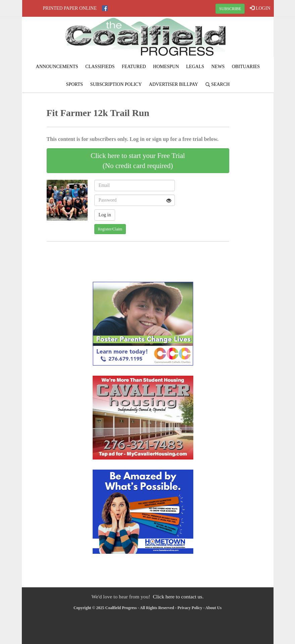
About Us (213, 608)
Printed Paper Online (70, 8)
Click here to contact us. (178, 597)
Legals (195, 67)
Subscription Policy (116, 84)
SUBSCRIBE (230, 9)
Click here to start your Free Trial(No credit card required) (138, 161)
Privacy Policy (190, 608)
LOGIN (260, 8)
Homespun (166, 67)
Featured (134, 67)
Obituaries (246, 67)
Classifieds (100, 67)
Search (218, 84)
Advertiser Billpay (174, 84)
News (218, 67)
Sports (75, 84)
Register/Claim (110, 229)
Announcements (57, 67)
